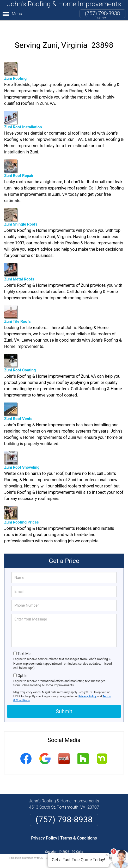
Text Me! (24, 644)
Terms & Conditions (79, 828)
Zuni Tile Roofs (17, 304)
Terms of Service (102, 848)
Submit (64, 702)
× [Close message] (107, 855)
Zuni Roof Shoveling (22, 450)
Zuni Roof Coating (20, 353)
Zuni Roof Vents (18, 402)
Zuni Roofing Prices (22, 505)
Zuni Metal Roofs (19, 262)
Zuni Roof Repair (19, 159)
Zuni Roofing (15, 61)
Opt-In (22, 665)
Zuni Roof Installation (23, 110)
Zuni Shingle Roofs (21, 207)
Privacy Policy (87, 686)
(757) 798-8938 (102, 13)
